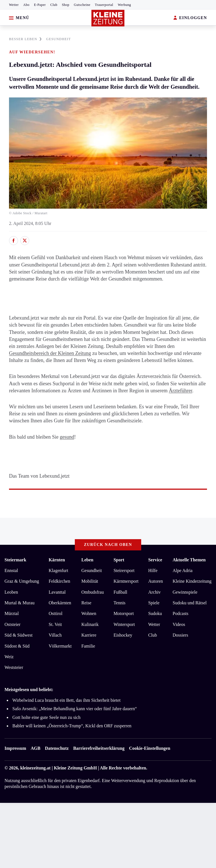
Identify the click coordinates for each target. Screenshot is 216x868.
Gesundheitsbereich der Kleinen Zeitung (50, 353)
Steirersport (124, 570)
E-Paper (40, 5)
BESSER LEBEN (25, 39)
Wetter (14, 5)
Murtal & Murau (20, 603)
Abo (26, 5)
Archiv (154, 592)
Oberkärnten (60, 603)
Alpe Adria (183, 570)
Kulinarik (90, 624)
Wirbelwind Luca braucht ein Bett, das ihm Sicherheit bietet (67, 700)
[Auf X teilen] (25, 241)
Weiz (9, 657)
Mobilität (90, 581)
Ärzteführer (180, 391)
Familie (88, 646)
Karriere (89, 635)
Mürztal (12, 613)
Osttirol (56, 613)
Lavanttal (57, 592)
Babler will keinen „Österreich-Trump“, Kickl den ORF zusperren (72, 726)
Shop (66, 5)
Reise (86, 603)
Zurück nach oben (108, 545)
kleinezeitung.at (35, 768)
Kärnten (57, 560)
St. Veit (55, 624)
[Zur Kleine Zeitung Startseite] (108, 18)
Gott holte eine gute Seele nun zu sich (46, 717)
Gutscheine (82, 5)
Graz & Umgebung (22, 581)
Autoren (156, 581)
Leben (87, 560)
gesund (67, 437)
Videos (179, 624)
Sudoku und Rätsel (190, 603)
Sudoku (155, 613)
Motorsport (124, 613)
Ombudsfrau (93, 592)
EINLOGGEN (190, 18)
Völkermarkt (60, 646)
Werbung (124, 5)
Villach (55, 635)
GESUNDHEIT (58, 39)
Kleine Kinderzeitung (192, 581)
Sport (119, 560)
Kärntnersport (126, 581)
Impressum (15, 748)
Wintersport (124, 624)
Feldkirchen (59, 581)
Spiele (154, 603)
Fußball (121, 592)
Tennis (120, 603)
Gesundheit (92, 570)
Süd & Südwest (19, 635)
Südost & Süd (17, 646)
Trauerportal (104, 5)
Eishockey (123, 635)
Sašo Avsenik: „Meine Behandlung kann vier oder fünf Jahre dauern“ (75, 709)
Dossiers (180, 635)
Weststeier (14, 667)
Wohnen (89, 613)
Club (54, 5)
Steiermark (15, 560)
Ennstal (11, 570)
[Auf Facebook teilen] (13, 241)
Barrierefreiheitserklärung (99, 748)
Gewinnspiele (185, 592)
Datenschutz (57, 748)
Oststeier (13, 624)
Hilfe (153, 570)
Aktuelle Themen (189, 560)
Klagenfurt (58, 570)
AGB (36, 748)
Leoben (11, 592)
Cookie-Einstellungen (150, 748)
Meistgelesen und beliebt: (29, 690)
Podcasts (181, 613)
